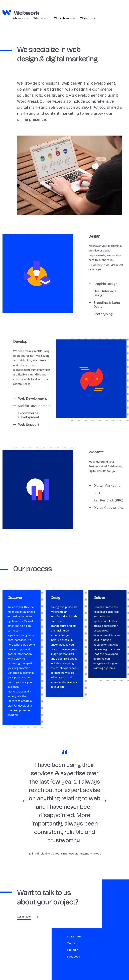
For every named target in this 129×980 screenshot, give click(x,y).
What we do (41, 18)
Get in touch (11, 917)
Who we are (20, 18)
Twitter (55, 943)
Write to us (88, 18)
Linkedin (56, 950)
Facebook (57, 957)
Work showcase (65, 18)
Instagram (57, 937)
